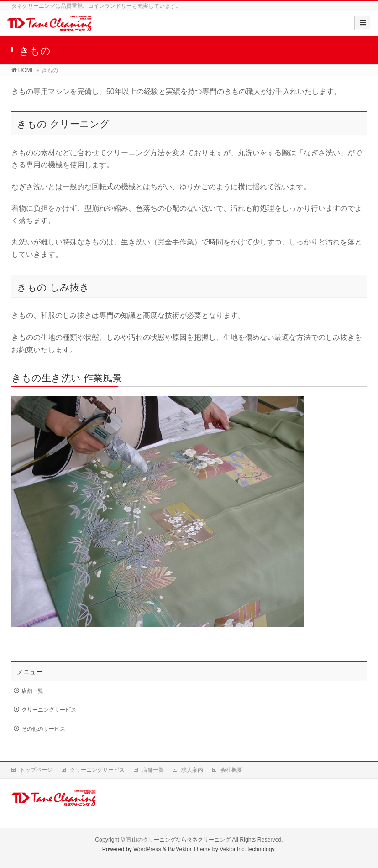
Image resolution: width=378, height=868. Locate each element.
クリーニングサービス (49, 710)
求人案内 (192, 770)
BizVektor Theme (189, 849)
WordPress (147, 849)
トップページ (36, 770)
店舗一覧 (32, 691)
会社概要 (231, 770)
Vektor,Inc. (233, 849)
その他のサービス (43, 729)
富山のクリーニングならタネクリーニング (178, 840)
